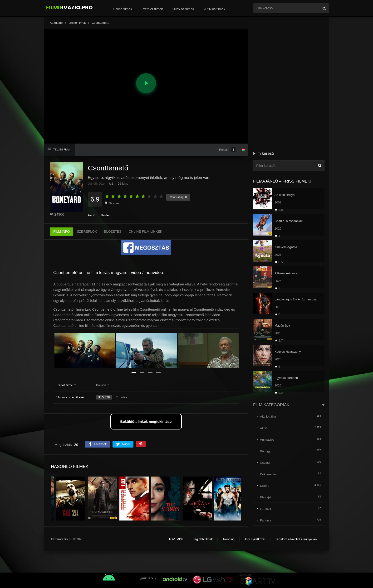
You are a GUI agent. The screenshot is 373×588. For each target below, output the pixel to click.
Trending (228, 539)
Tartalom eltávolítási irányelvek (296, 539)
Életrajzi (265, 497)
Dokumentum (269, 474)
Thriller (105, 215)
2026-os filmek (214, 9)
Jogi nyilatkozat (255, 539)
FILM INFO (61, 231)
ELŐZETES (113, 231)
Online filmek (122, 9)
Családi (265, 463)
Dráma (265, 486)
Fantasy (265, 520)
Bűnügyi (266, 451)
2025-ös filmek (183, 9)
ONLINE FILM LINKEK (145, 231)
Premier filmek (152, 9)
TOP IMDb (176, 539)
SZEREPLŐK (87, 231)
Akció (92, 215)
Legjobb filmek (203, 539)
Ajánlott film (268, 417)
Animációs (267, 440)
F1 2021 (266, 509)
